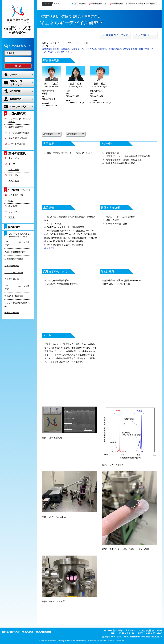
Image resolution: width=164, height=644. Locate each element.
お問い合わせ (80, 4)
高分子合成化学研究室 (19, 133)
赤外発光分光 (77, 49)
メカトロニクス (16, 195)
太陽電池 (102, 49)
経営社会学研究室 (17, 144)
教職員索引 (16, 99)
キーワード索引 (19, 107)
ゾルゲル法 (91, 49)
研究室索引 (16, 91)
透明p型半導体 (130, 49)
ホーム (13, 74)
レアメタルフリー (63, 52)
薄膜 (11, 201)
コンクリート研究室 (14, 272)
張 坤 (12, 164)
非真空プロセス (146, 49)
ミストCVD (47, 52)
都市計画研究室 (16, 127)
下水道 (12, 217)
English (57, 3)
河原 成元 (14, 175)
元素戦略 (65, 49)
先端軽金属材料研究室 (15, 252)
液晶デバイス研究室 (14, 296)
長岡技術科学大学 (99, 4)
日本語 (47, 4)
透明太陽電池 (115, 49)
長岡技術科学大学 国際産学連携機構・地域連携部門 (135, 4)
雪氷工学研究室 (12, 279)
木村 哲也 (14, 158)
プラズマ (13, 212)
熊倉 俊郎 (14, 170)
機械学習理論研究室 (18, 138)
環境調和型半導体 (50, 49)
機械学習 (13, 206)
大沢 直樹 (14, 181)
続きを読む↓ (50, 248)
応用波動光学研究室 (14, 259)
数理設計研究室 (12, 313)
